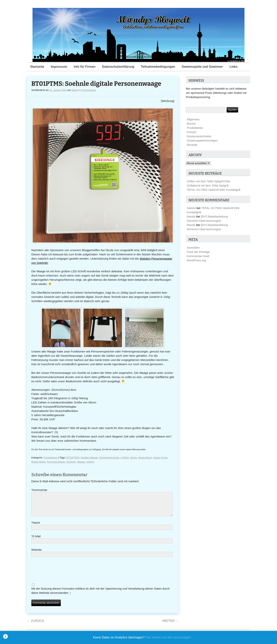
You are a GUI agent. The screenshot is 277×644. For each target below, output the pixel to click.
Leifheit (124, 458)
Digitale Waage (89, 458)
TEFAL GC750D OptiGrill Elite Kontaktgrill (214, 190)
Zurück (35, 625)
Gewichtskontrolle (109, 458)
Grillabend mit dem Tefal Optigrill (208, 185)
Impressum (59, 67)
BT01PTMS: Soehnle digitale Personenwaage (96, 84)
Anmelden (193, 248)
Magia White (38, 462)
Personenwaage (56, 462)
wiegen (90, 462)
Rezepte (192, 145)
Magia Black (145, 458)
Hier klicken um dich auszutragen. (169, 637)
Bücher (191, 124)
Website (37, 554)
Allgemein (193, 119)
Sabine (191, 208)
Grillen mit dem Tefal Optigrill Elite (208, 181)
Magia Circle (160, 458)
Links (234, 67)
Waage (81, 462)
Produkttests (50, 458)
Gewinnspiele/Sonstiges (202, 140)
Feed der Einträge (198, 252)
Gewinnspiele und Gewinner (202, 67)
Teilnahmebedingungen (158, 67)
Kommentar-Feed (198, 256)
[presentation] (61, 575)
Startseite (37, 67)
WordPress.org (196, 260)
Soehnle (71, 462)
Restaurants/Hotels (199, 136)
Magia (133, 458)
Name (36, 527)
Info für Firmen (85, 67)
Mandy (75, 90)
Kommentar (39, 490)
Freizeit (191, 132)
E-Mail (36, 541)
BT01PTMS (73, 458)
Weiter (171, 625)
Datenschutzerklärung (118, 67)
